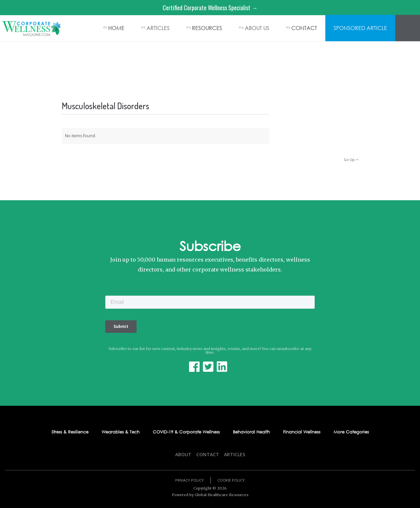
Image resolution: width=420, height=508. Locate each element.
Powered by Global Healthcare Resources (210, 495)
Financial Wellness (302, 432)
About (183, 454)
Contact (208, 454)
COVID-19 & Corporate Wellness (186, 432)
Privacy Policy (190, 480)
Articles (235, 454)
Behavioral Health (251, 432)
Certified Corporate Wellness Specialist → (210, 8)
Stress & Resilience (70, 432)
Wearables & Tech (121, 432)
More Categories (351, 432)
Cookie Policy (231, 480)
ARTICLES (158, 28)
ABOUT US (257, 28)
